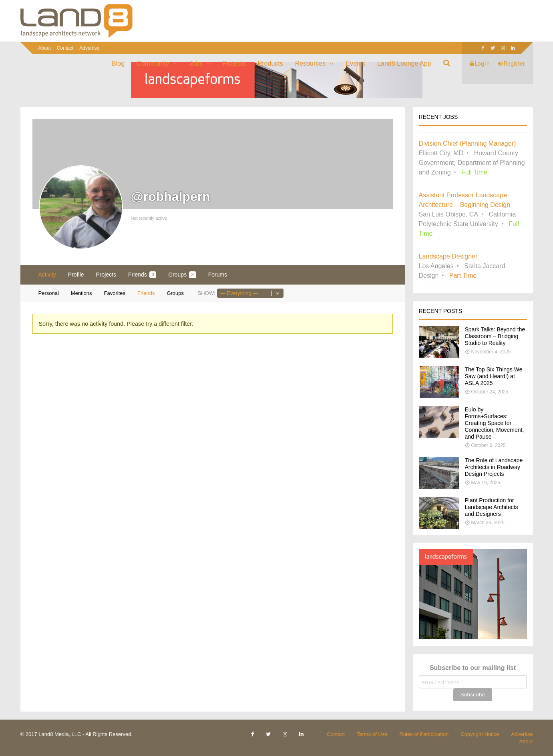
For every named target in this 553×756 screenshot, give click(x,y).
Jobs (196, 63)
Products (270, 63)
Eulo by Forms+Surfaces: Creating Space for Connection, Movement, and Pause (495, 423)
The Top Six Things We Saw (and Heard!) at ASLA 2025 (494, 376)
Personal (49, 293)
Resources (310, 63)
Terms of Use (372, 734)
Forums (218, 275)
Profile (76, 275)
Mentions (81, 293)
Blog (118, 63)
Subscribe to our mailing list (473, 668)
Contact (65, 48)
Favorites (115, 293)
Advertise (89, 48)
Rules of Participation (424, 734)
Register (511, 64)
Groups (182, 275)
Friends (142, 275)
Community (153, 63)
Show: (206, 293)
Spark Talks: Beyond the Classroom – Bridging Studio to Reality (495, 336)
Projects (234, 63)
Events (355, 63)
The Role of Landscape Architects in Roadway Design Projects (494, 467)
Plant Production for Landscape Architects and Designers (492, 507)
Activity (47, 275)
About (45, 48)
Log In (480, 64)
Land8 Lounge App (404, 63)
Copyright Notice (480, 734)
